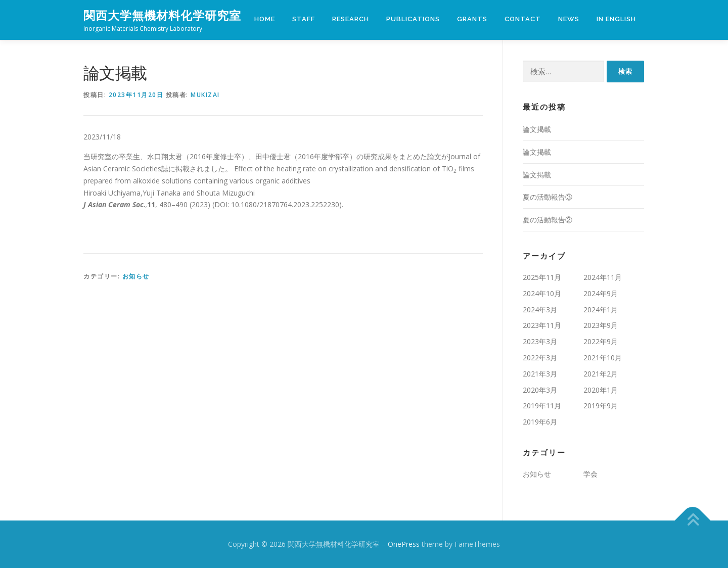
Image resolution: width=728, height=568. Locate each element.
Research (351, 19)
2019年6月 (540, 422)
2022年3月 (540, 358)
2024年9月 (601, 293)
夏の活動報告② (548, 220)
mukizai (205, 95)
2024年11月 (603, 277)
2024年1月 (601, 310)
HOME (265, 19)
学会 (590, 474)
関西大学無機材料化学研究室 (162, 15)
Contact (523, 19)
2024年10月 (542, 293)
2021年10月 (603, 358)
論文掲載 (537, 129)
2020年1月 (601, 390)
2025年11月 (542, 277)
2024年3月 (540, 310)
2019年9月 (601, 406)
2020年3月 (540, 390)
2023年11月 (542, 325)
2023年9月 (601, 325)
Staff (304, 19)
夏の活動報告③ (548, 197)
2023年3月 (540, 341)
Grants (472, 19)
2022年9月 (601, 341)
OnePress (404, 544)
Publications (413, 19)
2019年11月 (542, 406)
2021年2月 (601, 374)
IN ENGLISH (616, 19)
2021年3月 (540, 374)
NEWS (569, 19)
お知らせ (136, 276)
